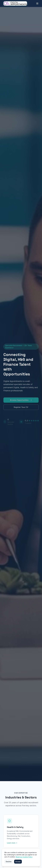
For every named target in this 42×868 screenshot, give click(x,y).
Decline (9, 862)
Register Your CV (21, 408)
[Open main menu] (37, 3)
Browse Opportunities (21, 401)
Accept (18, 862)
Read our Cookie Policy (24, 857)
